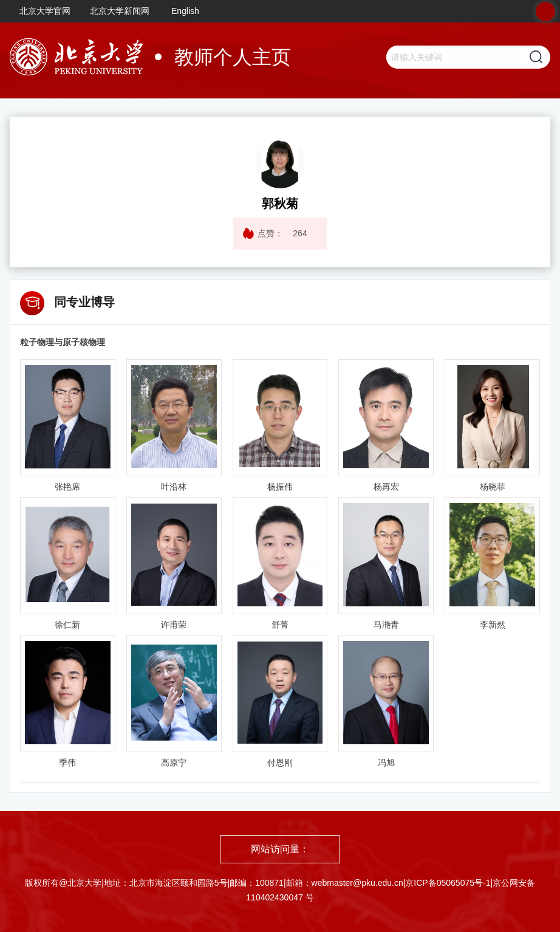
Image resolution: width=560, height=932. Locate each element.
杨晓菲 (493, 487)
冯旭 (386, 762)
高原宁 (174, 762)
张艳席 (67, 487)
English (185, 11)
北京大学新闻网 (120, 11)
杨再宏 (386, 487)
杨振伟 (280, 487)
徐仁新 (67, 625)
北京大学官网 (45, 11)
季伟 (67, 762)
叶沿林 (174, 487)
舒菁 (280, 625)
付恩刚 (280, 762)
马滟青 (386, 625)
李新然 (493, 625)
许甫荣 (174, 625)
